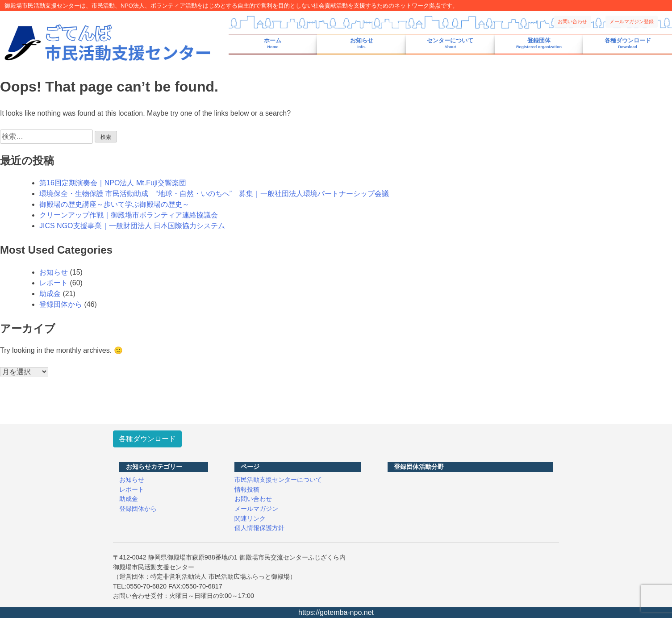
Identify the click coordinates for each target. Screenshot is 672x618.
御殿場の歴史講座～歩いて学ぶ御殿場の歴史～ (114, 204)
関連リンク (250, 518)
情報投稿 (247, 489)
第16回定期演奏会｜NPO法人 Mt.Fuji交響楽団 (113, 183)
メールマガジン (256, 509)
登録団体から (61, 304)
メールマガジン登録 (632, 21)
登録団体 (539, 44)
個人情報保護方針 (259, 528)
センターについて (450, 44)
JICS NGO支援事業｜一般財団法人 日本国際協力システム (132, 226)
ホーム (273, 44)
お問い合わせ (572, 21)
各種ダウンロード (628, 44)
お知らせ (362, 44)
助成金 (50, 294)
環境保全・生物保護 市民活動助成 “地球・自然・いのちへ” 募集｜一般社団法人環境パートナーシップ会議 (214, 194)
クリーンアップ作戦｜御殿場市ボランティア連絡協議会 (129, 215)
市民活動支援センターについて (278, 480)
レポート (54, 283)
